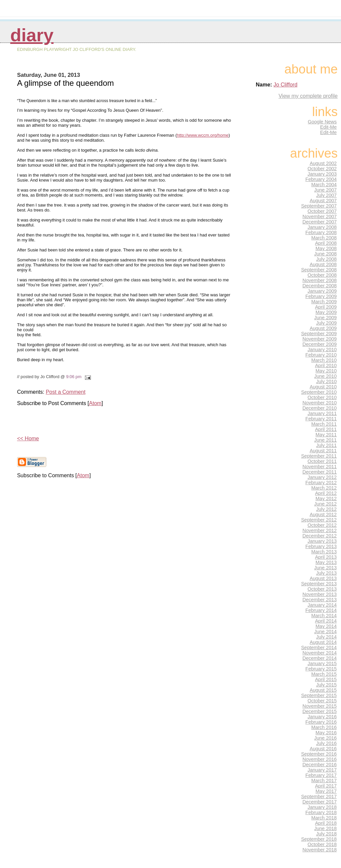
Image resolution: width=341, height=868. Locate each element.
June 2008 (326, 254)
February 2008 (321, 232)
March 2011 (324, 424)
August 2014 (323, 642)
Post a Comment (65, 392)
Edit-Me (328, 127)
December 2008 (320, 286)
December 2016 (320, 765)
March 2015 (324, 674)
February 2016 (321, 722)
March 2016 (324, 727)
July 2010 (326, 381)
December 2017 (320, 802)
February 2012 (321, 483)
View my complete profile (308, 96)
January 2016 (322, 717)
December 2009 (320, 344)
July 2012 (326, 509)
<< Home (28, 438)
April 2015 (326, 679)
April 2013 (326, 557)
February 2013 (321, 546)
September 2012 (319, 520)
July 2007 (326, 195)
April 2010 (326, 365)
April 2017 (326, 786)
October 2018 (322, 844)
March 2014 (324, 616)
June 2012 (326, 504)
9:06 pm (74, 377)
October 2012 (322, 525)
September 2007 (319, 206)
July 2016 (326, 743)
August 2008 (323, 264)
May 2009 (326, 312)
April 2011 (326, 429)
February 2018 (321, 812)
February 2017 (321, 775)
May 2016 (326, 733)
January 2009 (322, 291)
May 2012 (326, 499)
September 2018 (319, 839)
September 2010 (319, 392)
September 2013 (319, 584)
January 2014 (322, 605)
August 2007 (323, 201)
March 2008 (324, 238)
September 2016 (319, 754)
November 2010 (320, 403)
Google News (322, 122)
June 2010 (326, 376)
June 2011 (326, 440)
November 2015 (320, 706)
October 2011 (322, 461)
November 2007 (320, 217)
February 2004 (321, 179)
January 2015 (322, 663)
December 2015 (320, 711)
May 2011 (326, 435)
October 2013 (322, 589)
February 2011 (321, 419)
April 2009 (326, 307)
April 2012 (326, 493)
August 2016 (323, 749)
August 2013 (323, 578)
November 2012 (320, 530)
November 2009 (320, 339)
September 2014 (319, 648)
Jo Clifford (285, 85)
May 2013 (326, 562)
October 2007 (322, 211)
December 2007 (320, 222)
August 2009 (323, 328)
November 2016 (320, 759)
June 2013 (326, 568)
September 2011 (319, 456)
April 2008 (326, 243)
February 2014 (321, 610)
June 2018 (326, 828)
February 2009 (321, 296)
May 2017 (326, 791)
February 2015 (321, 669)
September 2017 (319, 796)
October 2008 (322, 275)
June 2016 (326, 738)
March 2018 (324, 818)
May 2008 (326, 248)
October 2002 (322, 169)
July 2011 (326, 445)
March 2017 (324, 781)
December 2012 (320, 536)
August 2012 (323, 514)
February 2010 (321, 355)
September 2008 (319, 270)
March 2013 (324, 552)
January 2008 (322, 227)
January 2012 (322, 477)
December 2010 (320, 408)
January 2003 (322, 174)
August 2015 (323, 690)
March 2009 (324, 302)
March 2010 (324, 360)
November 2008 (320, 280)
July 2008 (326, 259)
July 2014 (326, 637)
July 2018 (326, 834)
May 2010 (326, 371)
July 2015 (326, 685)
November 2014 (320, 653)
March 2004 (324, 185)
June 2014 (326, 632)
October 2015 (322, 701)
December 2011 (320, 472)
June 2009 (326, 318)
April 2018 (326, 823)
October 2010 (322, 397)
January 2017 (322, 770)
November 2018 (320, 850)
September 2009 (319, 334)
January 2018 (322, 807)
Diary (32, 35)
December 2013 (320, 600)
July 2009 (326, 323)
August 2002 (323, 163)
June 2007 (326, 190)
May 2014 (326, 626)
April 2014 (326, 621)
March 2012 (324, 488)
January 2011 (322, 413)
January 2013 (322, 541)
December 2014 (320, 658)
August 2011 (323, 451)
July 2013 (326, 573)
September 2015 (319, 695)
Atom (95, 403)
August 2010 (323, 387)
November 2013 (320, 594)
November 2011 (320, 467)
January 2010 (322, 350)
